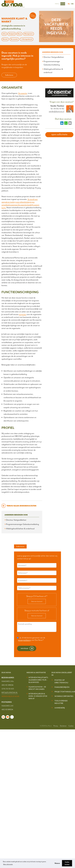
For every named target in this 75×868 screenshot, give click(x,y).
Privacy (56, 726)
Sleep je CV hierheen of (37, 596)
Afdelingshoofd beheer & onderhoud (20, 529)
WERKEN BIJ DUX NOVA (10, 696)
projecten (23, 314)
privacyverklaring (25, 640)
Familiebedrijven (62, 687)
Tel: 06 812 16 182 (57, 109)
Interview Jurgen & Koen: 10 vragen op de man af (38, 696)
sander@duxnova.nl (57, 111)
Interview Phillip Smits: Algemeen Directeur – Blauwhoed (38, 680)
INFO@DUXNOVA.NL (10, 692)
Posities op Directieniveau (61, 681)
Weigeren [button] (57, 863)
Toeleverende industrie (61, 702)
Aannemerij (60, 708)
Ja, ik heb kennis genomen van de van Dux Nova (32, 639)
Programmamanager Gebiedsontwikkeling (22, 524)
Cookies (71, 726)
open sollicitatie (59, 134)
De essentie (23, 93)
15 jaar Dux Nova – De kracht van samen (37, 688)
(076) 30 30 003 (8, 689)
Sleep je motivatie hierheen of (37, 610)
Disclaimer (63, 726)
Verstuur (24, 648)
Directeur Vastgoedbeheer (54, 57)
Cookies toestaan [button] (67, 863)
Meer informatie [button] (8, 864)
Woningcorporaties (64, 696)
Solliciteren (9, 75)
